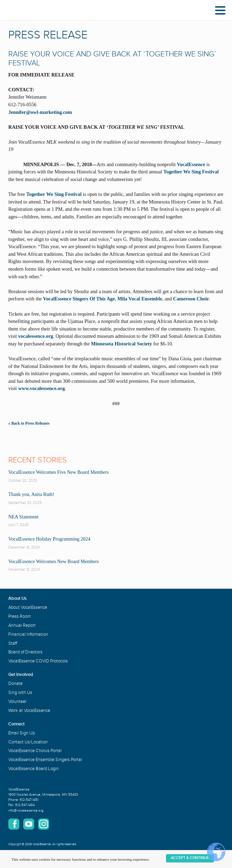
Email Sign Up (22, 733)
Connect (16, 724)
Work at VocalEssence (29, 711)
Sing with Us (20, 693)
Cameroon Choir (191, 299)
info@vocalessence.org (26, 811)
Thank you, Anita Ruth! (31, 494)
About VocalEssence (28, 607)
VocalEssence (191, 164)
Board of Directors (25, 652)
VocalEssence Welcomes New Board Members (54, 562)
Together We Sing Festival (191, 172)
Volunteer (17, 702)
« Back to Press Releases (29, 423)
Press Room (20, 616)
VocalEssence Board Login (34, 769)
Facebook (14, 824)
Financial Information (28, 634)
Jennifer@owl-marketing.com (40, 112)
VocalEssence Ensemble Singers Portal (45, 760)
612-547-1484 (25, 805)
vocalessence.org (35, 336)
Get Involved (21, 675)
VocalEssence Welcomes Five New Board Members (58, 472)
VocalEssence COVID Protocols (38, 661)
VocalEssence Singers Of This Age (79, 299)
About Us (17, 598)
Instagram (44, 824)
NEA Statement (24, 517)
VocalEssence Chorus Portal (35, 751)
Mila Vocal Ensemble (140, 299)
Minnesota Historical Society (122, 344)
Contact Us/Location (28, 742)
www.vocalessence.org (41, 388)
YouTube (29, 824)
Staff (13, 643)
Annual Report (22, 625)
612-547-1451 (29, 800)
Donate (15, 684)
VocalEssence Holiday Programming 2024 (49, 539)
